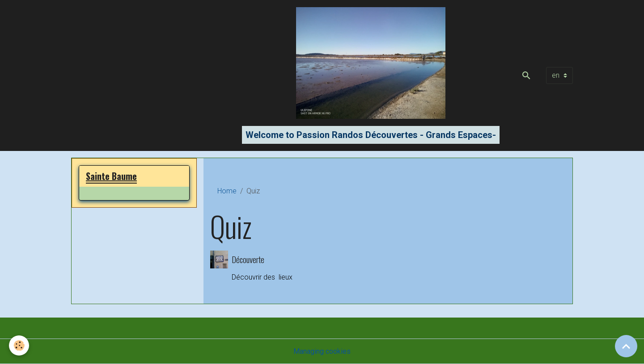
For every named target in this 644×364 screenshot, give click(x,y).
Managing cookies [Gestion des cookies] (322, 351)
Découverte (248, 259)
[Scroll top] (626, 346)
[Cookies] (19, 345)
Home (227, 191)
